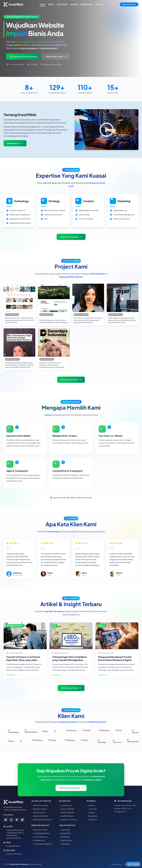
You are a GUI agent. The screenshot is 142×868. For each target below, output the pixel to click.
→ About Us (91, 805)
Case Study (62, 4)
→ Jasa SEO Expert (66, 805)
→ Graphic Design (65, 840)
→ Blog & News (92, 816)
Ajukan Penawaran (129, 4)
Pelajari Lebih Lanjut (56, 56)
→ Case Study (92, 809)
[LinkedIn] (22, 820)
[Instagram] (11, 820)
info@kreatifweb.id (13, 846)
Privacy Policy (116, 864)
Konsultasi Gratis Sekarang (23, 56)
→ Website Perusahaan (40, 805)
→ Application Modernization (42, 820)
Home (43, 4)
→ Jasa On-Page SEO (67, 809)
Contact (99, 4)
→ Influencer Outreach (39, 830)
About (51, 4)
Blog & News (87, 4)
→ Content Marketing (39, 837)
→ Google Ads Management (41, 844)
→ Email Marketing (38, 840)
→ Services (91, 812)
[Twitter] (17, 820)
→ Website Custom (38, 812)
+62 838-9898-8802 (14, 854)
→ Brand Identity (65, 833)
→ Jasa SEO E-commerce (68, 820)
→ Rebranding (64, 844)
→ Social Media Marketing (40, 833)
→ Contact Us (92, 820)
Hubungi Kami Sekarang (71, 788)
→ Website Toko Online (40, 816)
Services (74, 4)
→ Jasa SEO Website (66, 816)
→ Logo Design (64, 830)
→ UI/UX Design (64, 837)
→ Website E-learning (39, 809)
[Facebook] (6, 820)
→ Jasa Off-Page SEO (67, 812)
